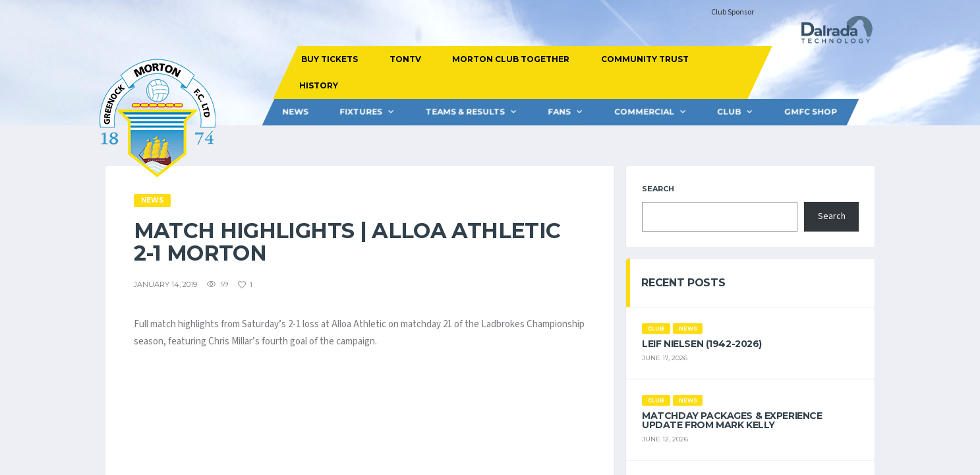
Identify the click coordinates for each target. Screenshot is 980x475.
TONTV (405, 59)
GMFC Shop (810, 112)
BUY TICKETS (330, 59)
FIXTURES (361, 112)
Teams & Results (465, 112)
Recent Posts (683, 283)
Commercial (644, 112)
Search (658, 189)
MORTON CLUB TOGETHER (511, 59)
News (295, 112)
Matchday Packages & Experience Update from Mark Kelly (732, 420)
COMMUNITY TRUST (645, 59)
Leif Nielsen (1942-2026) (702, 344)
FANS (559, 112)
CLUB (729, 112)
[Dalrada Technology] (831, 33)
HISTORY (319, 85)
